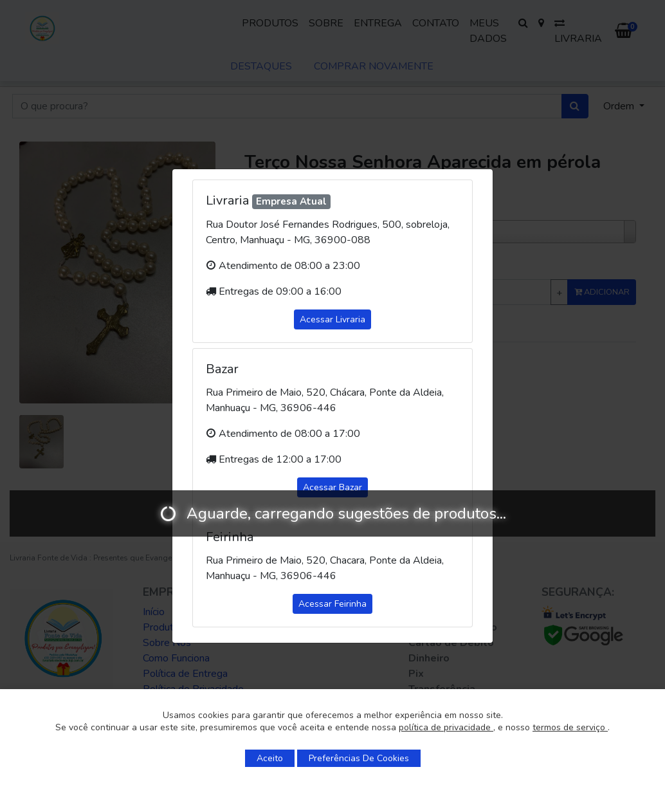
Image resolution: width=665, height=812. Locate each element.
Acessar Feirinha (332, 604)
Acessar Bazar (332, 487)
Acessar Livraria (332, 319)
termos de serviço (570, 727)
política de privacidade (446, 727)
